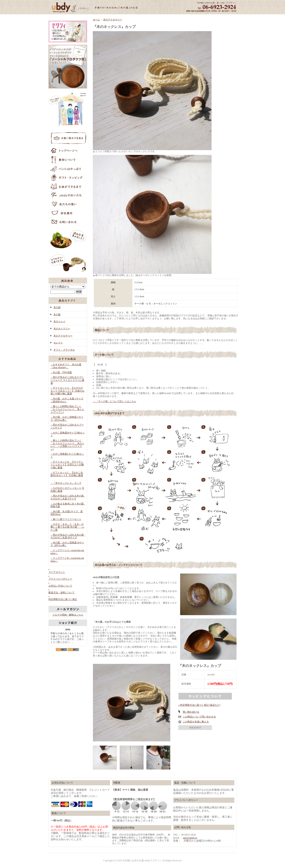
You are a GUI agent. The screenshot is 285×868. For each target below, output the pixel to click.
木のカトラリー (62, 329)
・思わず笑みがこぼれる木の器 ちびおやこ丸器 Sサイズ (68, 497)
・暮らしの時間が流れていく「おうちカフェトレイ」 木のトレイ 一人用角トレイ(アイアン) (67, 445)
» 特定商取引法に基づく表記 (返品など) (199, 705)
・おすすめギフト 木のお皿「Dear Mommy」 (66, 366)
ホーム (96, 20)
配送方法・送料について (62, 593)
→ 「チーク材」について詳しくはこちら (114, 401)
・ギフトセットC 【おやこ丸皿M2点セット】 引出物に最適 (67, 475)
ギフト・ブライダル (64, 350)
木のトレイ (59, 321)
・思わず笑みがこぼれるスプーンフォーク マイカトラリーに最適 (67, 380)
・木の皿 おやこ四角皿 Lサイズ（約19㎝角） (67, 419)
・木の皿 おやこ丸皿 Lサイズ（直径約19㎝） (67, 400)
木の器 (57, 307)
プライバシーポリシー (60, 579)
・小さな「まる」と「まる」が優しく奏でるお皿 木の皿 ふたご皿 (67, 527)
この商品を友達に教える (196, 722)
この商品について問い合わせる (199, 717)
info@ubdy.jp (190, 838)
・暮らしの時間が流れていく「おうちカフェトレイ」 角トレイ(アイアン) (67, 409)
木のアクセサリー (63, 336)
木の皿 (57, 315)
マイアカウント (57, 572)
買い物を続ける (191, 712)
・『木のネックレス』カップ (66, 483)
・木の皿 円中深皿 (61, 372)
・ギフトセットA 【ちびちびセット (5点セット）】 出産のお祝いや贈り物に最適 (67, 391)
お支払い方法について (60, 586)
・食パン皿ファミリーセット (66, 519)
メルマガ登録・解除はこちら (68, 615)
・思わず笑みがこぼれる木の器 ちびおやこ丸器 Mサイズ (68, 536)
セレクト (58, 343)
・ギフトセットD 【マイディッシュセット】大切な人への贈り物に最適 (67, 465)
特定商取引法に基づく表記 (63, 599)
